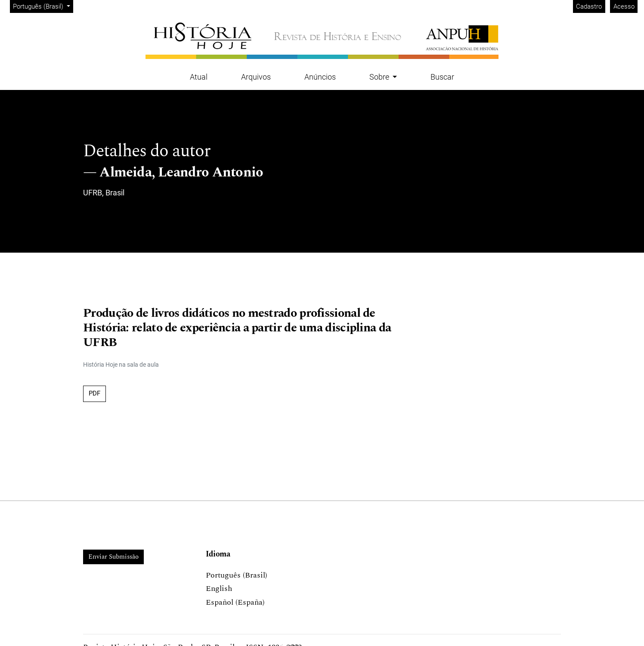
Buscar (442, 77)
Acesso (624, 6)
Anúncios (320, 77)
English (219, 589)
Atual (199, 77)
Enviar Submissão (113, 557)
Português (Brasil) (43, 6)
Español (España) (235, 602)
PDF (94, 393)
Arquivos (256, 77)
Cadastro (589, 6)
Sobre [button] (380, 77)
